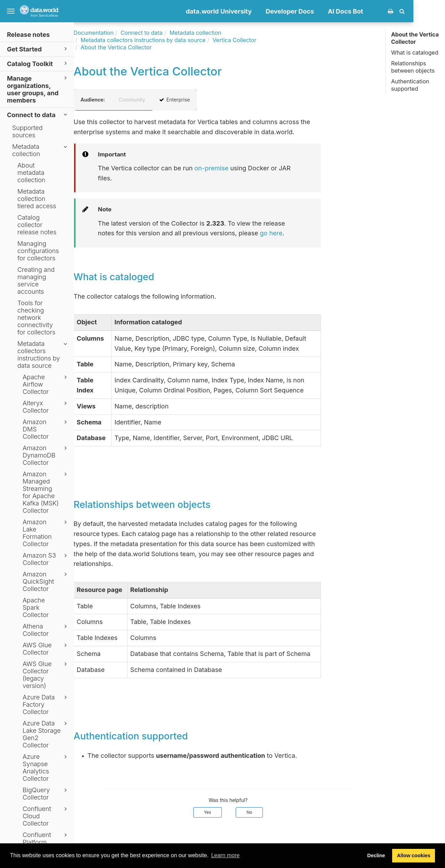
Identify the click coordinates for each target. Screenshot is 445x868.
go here (303, 233)
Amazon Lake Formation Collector (46, 533)
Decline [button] (376, 855)
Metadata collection (41, 150)
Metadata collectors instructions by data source (43, 355)
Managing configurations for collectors (38, 251)
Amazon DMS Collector (46, 429)
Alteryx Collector (46, 407)
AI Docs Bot (377, 11)
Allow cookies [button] (414, 855)
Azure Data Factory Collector (46, 704)
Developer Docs (321, 11)
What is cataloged (415, 52)
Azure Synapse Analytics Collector (46, 768)
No (281, 812)
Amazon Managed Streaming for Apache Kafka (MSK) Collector (46, 492)
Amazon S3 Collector (46, 559)
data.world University (250, 11)
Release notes (28, 35)
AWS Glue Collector (46, 649)
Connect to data (38, 115)
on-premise (243, 168)
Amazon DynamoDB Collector (46, 455)
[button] (434, 11)
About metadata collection (31, 173)
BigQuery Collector (46, 794)
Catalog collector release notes (37, 225)
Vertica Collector (266, 40)
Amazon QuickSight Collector (46, 581)
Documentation (125, 33)
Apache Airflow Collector (46, 384)
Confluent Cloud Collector (46, 816)
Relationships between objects (413, 67)
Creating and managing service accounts (36, 281)
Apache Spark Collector (36, 607)
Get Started (38, 49)
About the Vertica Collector (415, 38)
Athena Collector (46, 630)
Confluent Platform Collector (46, 842)
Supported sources (27, 131)
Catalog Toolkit (38, 63)
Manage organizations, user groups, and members (38, 89)
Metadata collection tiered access (37, 199)
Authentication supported (410, 85)
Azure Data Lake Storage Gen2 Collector (46, 734)
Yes (239, 812)
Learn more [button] (225, 855)
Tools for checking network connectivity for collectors (36, 318)
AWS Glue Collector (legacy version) (46, 675)
